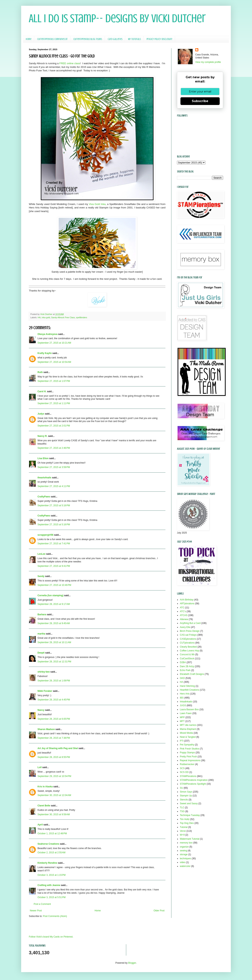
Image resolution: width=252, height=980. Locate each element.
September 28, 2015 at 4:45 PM (54, 700)
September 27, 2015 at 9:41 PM (54, 566)
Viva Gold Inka (97, 204)
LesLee (41, 554)
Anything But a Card (190, 623)
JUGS (183, 705)
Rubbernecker (187, 764)
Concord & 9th (187, 654)
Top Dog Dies (187, 823)
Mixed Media (186, 733)
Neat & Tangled (188, 737)
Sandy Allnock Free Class (63, 317)
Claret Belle (44, 806)
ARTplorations (187, 604)
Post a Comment (42, 904)
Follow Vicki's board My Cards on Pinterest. (51, 937)
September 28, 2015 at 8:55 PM (54, 757)
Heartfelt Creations (189, 690)
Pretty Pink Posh (188, 757)
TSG (182, 811)
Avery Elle (185, 627)
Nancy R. (42, 436)
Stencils (184, 800)
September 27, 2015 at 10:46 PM (54, 585)
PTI (182, 741)
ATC (182, 608)
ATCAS (184, 615)
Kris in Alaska (45, 787)
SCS (182, 768)
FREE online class (69, 63)
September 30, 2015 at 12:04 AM (54, 795)
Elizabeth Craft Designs (192, 674)
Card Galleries (115, 39)
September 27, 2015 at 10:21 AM (54, 343)
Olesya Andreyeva (48, 334)
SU (181, 788)
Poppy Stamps (187, 753)
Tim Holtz (185, 819)
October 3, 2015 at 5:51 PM (52, 897)
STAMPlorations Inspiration (194, 780)
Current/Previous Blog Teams (88, 39)
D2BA (183, 662)
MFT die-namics (188, 725)
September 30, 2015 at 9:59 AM (54, 814)
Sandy (41, 576)
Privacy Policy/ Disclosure (159, 39)
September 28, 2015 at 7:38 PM (54, 738)
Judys (41, 414)
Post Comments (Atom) (55, 916)
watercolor (185, 866)
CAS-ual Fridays (188, 635)
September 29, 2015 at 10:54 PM (54, 776)
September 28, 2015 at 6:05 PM (54, 719)
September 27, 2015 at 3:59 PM (54, 467)
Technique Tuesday (190, 815)
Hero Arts (185, 694)
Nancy (41, 710)
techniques (185, 858)
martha (41, 634)
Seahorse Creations (48, 844)
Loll (40, 767)
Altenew (184, 619)
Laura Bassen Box (189, 709)
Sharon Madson (46, 729)
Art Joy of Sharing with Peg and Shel (58, 748)
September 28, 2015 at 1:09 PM (54, 681)
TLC (182, 808)
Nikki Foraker (45, 691)
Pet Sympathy (187, 745)
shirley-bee (44, 672)
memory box (186, 843)
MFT (182, 721)
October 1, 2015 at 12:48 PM (52, 833)
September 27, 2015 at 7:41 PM (54, 544)
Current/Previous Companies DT (52, 39)
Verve (183, 831)
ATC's (183, 611)
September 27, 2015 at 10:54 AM (54, 362)
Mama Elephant (188, 729)
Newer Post (36, 911)
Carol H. (42, 391)
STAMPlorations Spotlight (193, 784)
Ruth (40, 372)
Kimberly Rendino (47, 863)
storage (184, 854)
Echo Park (185, 670)
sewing (183, 851)
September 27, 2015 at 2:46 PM (54, 448)
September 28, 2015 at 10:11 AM (54, 642)
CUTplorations (187, 643)
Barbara (42, 614)
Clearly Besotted (188, 647)
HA (39, 317)
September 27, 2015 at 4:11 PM (54, 486)
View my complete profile (208, 62)
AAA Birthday (187, 600)
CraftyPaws (44, 497)
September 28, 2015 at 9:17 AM (54, 604)
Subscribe (200, 101)
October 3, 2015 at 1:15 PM (52, 875)
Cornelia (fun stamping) (50, 595)
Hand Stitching (187, 686)
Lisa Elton (43, 458)
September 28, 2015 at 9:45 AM (54, 623)
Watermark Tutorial (190, 839)
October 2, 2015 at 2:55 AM (51, 853)
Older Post (159, 911)
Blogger (132, 963)
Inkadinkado (186, 702)
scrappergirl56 (45, 535)
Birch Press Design (190, 631)
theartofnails (44, 478)
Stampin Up (186, 796)
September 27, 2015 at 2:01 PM (54, 426)
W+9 (182, 835)
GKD (182, 678)
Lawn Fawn (186, 713)
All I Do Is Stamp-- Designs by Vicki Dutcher (117, 18)
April (40, 825)
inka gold (46, 317)
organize (184, 847)
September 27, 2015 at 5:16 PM (54, 505)
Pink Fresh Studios (190, 749)
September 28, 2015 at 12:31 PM (54, 662)
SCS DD (184, 772)
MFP (182, 717)
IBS (182, 698)
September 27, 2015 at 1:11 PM (54, 403)
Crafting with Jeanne (49, 885)
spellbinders (82, 317)
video (183, 862)
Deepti (41, 653)
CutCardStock (187, 659)
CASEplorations (188, 639)
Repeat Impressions (190, 760)
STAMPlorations (188, 776)
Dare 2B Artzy (187, 666)
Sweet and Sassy (189, 803)
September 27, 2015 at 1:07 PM (54, 381)
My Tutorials (134, 39)
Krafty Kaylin (45, 353)
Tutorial (184, 827)
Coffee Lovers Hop (189, 651)
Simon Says (186, 792)
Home (29, 39)
